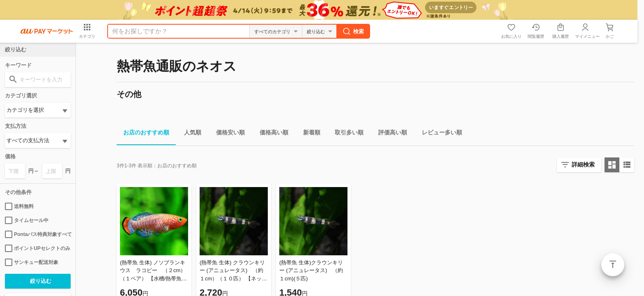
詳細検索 (583, 164)
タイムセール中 (27, 220)
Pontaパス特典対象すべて (38, 234)
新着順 (308, 134)
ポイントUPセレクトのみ (38, 248)
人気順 (189, 134)
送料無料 (19, 206)
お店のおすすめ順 (143, 134)
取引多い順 (346, 134)
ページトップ (613, 265)
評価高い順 (389, 134)
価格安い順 (227, 134)
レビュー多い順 (439, 134)
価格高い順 (271, 134)
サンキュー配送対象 (32, 262)
